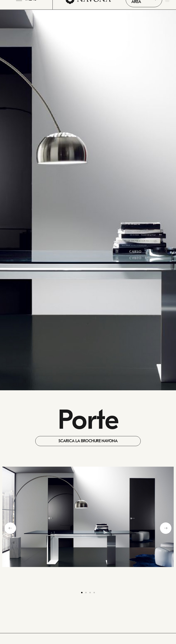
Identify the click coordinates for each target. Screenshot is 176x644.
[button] (10, 528)
